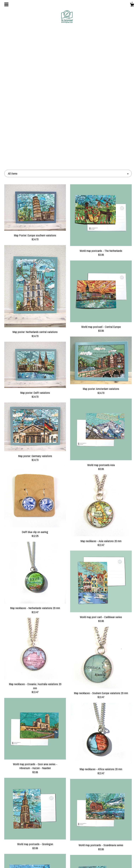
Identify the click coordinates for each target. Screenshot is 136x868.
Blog (24, 838)
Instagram (68, 838)
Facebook (68, 832)
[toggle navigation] (6, 4)
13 (88, 798)
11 (79, 798)
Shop (24, 832)
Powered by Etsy (112, 844)
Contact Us (24, 861)
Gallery (24, 849)
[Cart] (132, 5)
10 (74, 798)
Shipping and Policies (24, 855)
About (24, 844)
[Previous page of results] (35, 798)
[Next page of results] (102, 798)
